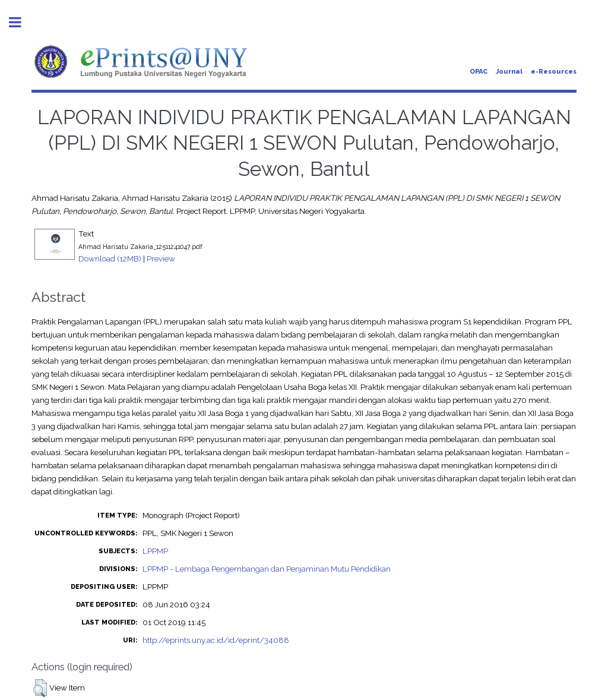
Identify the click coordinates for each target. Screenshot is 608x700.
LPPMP (155, 551)
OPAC (479, 72)
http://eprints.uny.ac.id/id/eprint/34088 (216, 640)
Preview (161, 258)
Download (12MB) (110, 258)
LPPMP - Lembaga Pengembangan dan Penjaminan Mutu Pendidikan (267, 569)
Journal (509, 72)
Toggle (21, 22)
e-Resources (554, 72)
